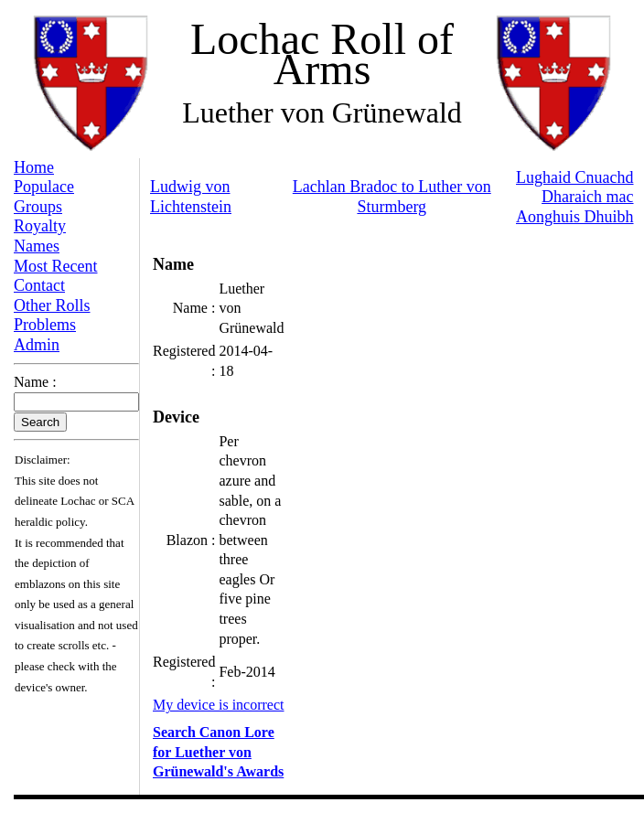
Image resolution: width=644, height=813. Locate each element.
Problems (45, 325)
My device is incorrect (219, 705)
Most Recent (56, 266)
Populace (44, 187)
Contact (39, 285)
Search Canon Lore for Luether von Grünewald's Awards (218, 752)
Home (34, 167)
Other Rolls (52, 305)
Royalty (40, 226)
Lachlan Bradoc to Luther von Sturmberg (392, 197)
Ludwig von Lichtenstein (191, 197)
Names (37, 246)
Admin (37, 345)
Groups (38, 207)
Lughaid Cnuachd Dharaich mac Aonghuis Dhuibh (575, 197)
